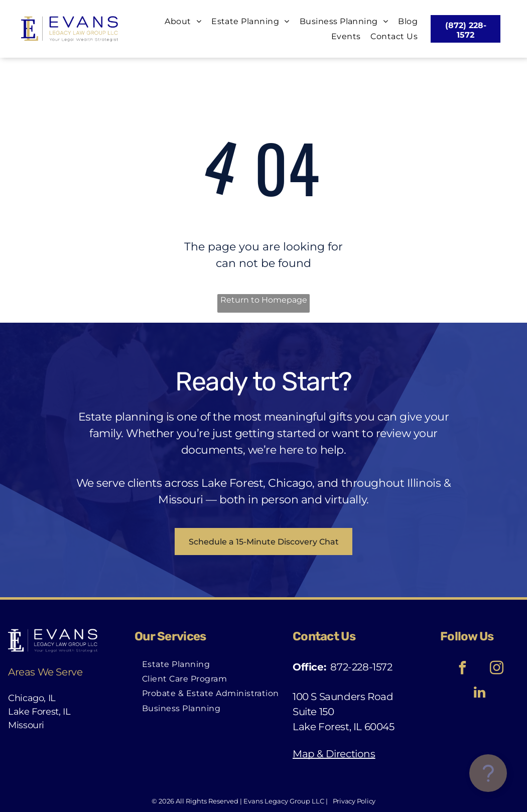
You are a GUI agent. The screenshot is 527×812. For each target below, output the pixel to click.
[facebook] (463, 669)
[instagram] (497, 669)
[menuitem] (178, 21)
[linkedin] (480, 694)
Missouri (26, 725)
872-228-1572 (361, 667)
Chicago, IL (32, 698)
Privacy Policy (354, 801)
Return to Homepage (264, 300)
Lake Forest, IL (39, 712)
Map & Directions (334, 754)
